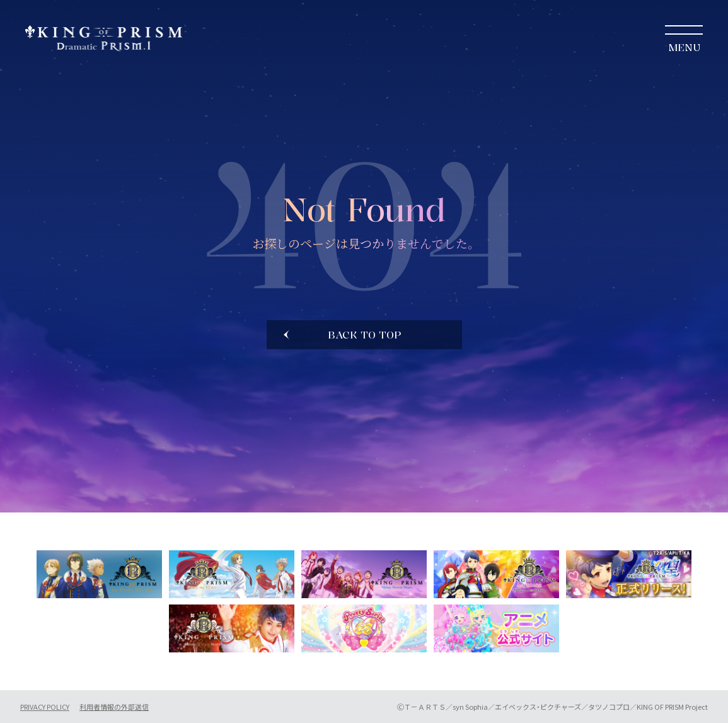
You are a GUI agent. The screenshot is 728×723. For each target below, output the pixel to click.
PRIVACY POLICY (45, 707)
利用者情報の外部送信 (114, 707)
